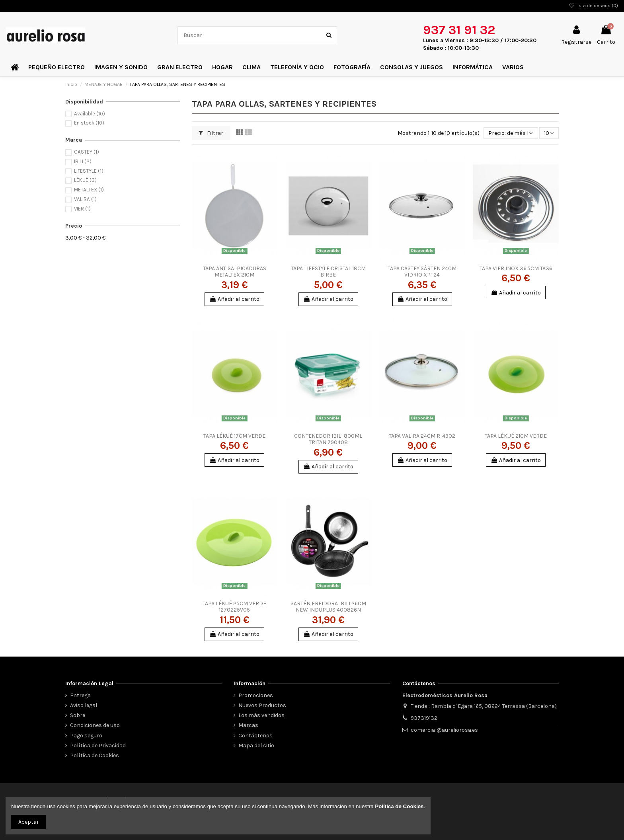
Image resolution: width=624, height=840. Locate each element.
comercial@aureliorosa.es (444, 730)
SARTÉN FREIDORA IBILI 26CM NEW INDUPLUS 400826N (328, 607)
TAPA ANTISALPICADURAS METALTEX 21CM (235, 272)
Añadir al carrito (234, 299)
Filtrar (211, 133)
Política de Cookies (95, 755)
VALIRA (85, 199)
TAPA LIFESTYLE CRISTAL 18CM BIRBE (328, 272)
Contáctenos (255, 736)
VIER (82, 209)
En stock (89, 123)
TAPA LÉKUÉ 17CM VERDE (234, 436)
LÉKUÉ (85, 180)
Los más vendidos (261, 715)
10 (549, 133)
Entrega (80, 695)
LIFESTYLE (89, 171)
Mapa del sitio (256, 745)
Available (90, 114)
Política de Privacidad (98, 745)
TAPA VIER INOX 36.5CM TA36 (516, 268)
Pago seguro (86, 736)
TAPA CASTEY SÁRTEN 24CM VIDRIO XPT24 (422, 272)
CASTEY (87, 152)
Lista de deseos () (594, 6)
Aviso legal (84, 705)
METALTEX (89, 190)
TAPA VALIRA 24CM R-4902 (422, 436)
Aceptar (29, 822)
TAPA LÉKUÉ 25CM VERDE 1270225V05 (234, 607)
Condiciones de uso (95, 725)
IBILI (83, 161)
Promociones (256, 695)
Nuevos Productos (262, 705)
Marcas (248, 725)
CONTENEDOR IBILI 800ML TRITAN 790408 (328, 439)
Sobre (78, 715)
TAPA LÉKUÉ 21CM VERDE (516, 436)
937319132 (424, 718)
